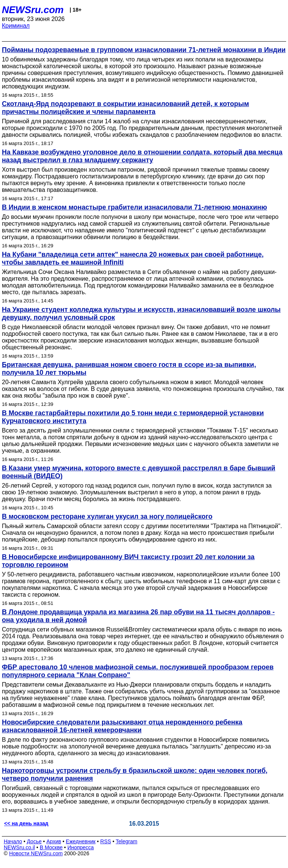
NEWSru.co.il (19, 847)
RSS (106, 841)
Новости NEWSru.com (36, 853)
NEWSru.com (33, 10)
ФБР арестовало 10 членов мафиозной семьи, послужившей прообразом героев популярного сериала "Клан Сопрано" (138, 671)
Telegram (127, 841)
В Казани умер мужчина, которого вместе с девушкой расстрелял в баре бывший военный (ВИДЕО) (139, 472)
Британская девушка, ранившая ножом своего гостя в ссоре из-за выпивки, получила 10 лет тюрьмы (129, 369)
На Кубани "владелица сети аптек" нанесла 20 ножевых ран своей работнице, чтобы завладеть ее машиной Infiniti (133, 258)
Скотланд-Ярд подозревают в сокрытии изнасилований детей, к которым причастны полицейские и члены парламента (125, 108)
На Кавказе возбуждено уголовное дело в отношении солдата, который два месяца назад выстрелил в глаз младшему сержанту (142, 156)
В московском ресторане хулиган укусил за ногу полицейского (107, 516)
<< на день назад (26, 823)
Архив (54, 841)
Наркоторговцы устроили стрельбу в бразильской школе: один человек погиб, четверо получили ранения (135, 774)
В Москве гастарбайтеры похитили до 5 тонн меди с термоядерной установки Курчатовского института (133, 417)
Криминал (16, 26)
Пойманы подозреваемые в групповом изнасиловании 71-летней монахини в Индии (144, 50)
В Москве (51, 847)
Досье (34, 841)
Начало (13, 841)
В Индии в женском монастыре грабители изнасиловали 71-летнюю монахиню (134, 207)
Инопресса (81, 847)
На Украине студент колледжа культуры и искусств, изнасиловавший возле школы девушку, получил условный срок (141, 314)
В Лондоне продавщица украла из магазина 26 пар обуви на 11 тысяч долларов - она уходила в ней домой (138, 616)
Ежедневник (81, 841)
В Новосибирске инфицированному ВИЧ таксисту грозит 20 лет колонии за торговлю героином (128, 561)
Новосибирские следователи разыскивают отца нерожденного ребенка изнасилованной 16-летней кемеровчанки (122, 726)
